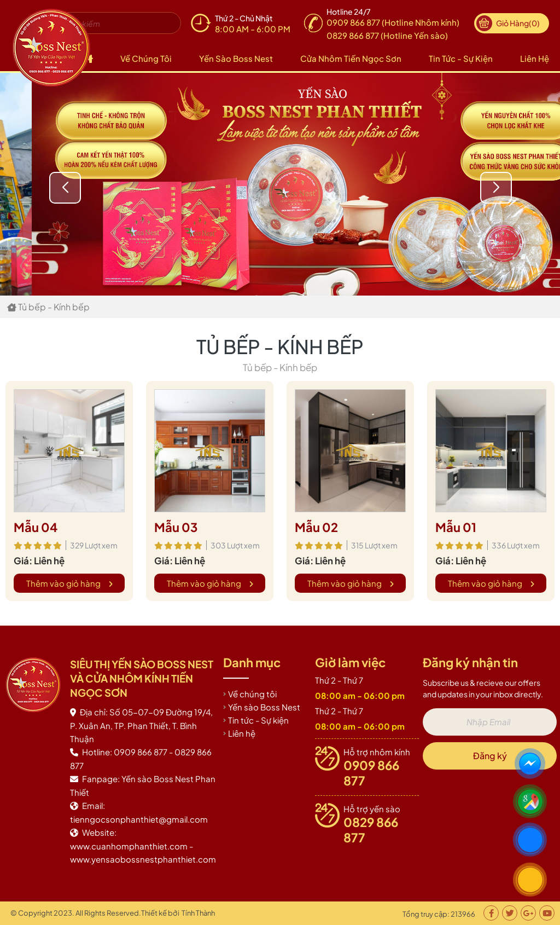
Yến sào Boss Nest (236, 58)
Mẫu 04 (36, 527)
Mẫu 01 (456, 527)
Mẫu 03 (176, 527)
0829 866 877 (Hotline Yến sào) (387, 35)
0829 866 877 (371, 830)
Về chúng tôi (146, 58)
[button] (496, 188)
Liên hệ (535, 58)
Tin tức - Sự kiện (461, 58)
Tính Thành (198, 913)
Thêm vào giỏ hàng (69, 583)
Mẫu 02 (316, 527)
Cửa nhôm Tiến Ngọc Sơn (351, 58)
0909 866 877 (371, 773)
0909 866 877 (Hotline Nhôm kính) (393, 22)
